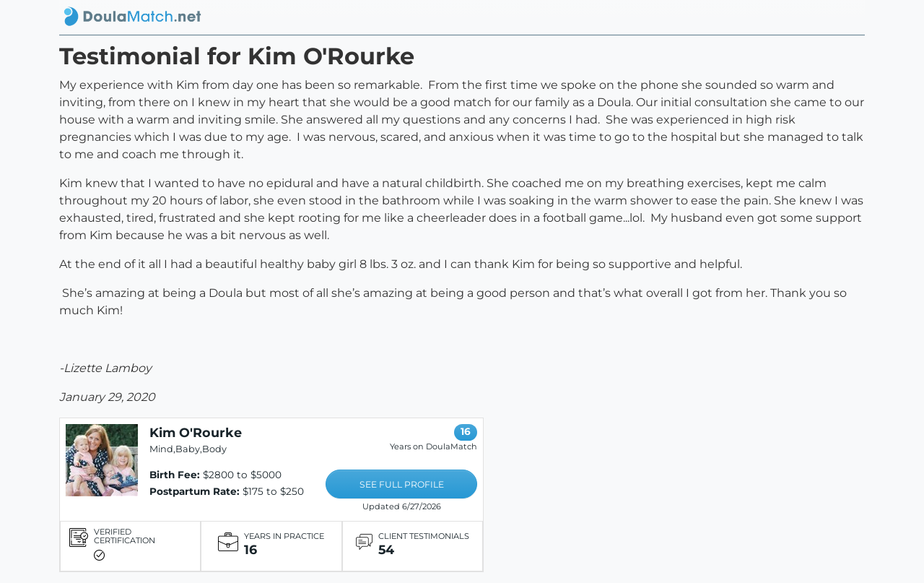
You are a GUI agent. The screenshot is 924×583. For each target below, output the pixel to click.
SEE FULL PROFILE (402, 484)
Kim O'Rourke (196, 432)
